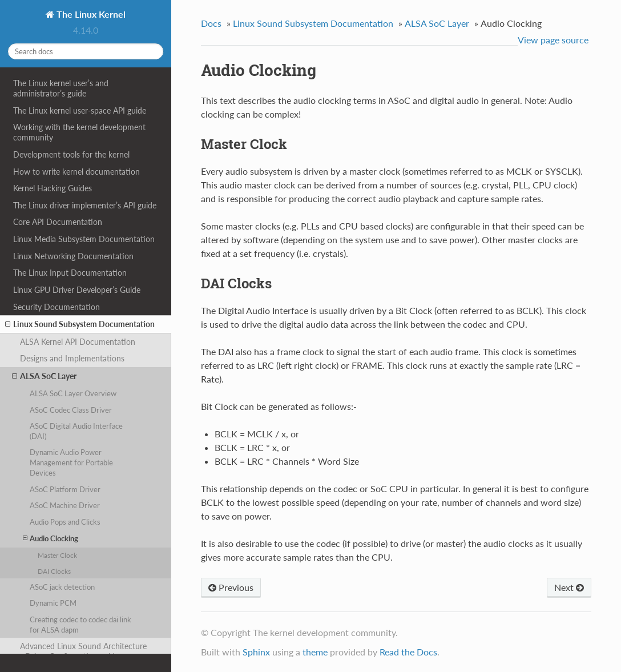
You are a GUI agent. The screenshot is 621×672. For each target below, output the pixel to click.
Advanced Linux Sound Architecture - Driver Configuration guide (83, 651)
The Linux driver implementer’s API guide (85, 205)
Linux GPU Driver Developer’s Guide (77, 290)
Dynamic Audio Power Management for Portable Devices (71, 462)
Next (569, 587)
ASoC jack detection (62, 587)
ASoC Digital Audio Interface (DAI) (76, 431)
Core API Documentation (58, 222)
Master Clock (57, 555)
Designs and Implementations (72, 358)
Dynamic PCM (53, 603)
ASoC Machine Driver (65, 505)
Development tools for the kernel (71, 154)
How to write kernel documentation (76, 172)
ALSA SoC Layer (44, 376)
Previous (231, 587)
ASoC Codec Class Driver (71, 410)
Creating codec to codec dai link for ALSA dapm (80, 625)
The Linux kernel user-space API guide (80, 110)
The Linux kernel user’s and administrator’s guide (61, 88)
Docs (211, 23)
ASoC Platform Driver (65, 489)
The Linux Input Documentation (70, 273)
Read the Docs (408, 652)
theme (315, 652)
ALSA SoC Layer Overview (73, 393)
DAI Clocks (54, 571)
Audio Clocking (51, 538)
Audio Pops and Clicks (65, 522)
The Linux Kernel (90, 14)
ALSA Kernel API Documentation (78, 342)
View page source (553, 40)
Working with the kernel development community (79, 132)
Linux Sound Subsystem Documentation (80, 324)
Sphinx (256, 652)
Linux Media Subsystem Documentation (84, 239)
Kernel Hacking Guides (53, 188)
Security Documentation (57, 307)
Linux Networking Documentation (73, 256)
